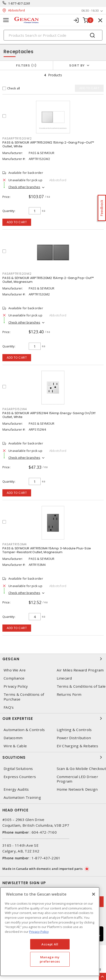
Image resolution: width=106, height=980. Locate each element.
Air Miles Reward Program (80, 670)
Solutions (53, 757)
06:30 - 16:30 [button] (90, 11)
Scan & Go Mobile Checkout (81, 769)
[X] (94, 894)
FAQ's (9, 707)
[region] (50, 932)
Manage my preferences (50, 959)
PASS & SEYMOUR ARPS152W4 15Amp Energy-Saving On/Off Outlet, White (49, 415)
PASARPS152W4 (15, 409)
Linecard (64, 678)
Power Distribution (74, 738)
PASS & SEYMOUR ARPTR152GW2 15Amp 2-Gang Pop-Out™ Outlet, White (48, 144)
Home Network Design (77, 789)
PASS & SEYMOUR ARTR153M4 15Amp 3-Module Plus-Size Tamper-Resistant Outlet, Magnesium (47, 550)
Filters (26, 65)
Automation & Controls (24, 730)
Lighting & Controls (74, 730)
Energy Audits (16, 789)
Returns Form (69, 694)
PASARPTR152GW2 (17, 138)
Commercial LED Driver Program (77, 779)
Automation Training (22, 797)
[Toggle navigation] (6, 20)
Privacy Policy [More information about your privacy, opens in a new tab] (39, 932)
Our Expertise (53, 718)
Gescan (53, 659)
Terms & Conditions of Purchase (24, 697)
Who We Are (15, 670)
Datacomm (13, 738)
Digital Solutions (18, 769)
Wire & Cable (15, 746)
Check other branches (24, 187)
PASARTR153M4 (15, 544)
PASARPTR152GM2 (17, 274)
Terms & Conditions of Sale (81, 686)
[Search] (53, 35)
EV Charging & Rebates (77, 746)
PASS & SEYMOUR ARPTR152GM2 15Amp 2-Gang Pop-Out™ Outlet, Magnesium (48, 280)
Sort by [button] (77, 65)
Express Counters (20, 777)
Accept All (50, 944)
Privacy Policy (16, 686)
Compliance (14, 678)
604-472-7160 (44, 832)
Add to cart (17, 222)
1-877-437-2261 (20, 3)
